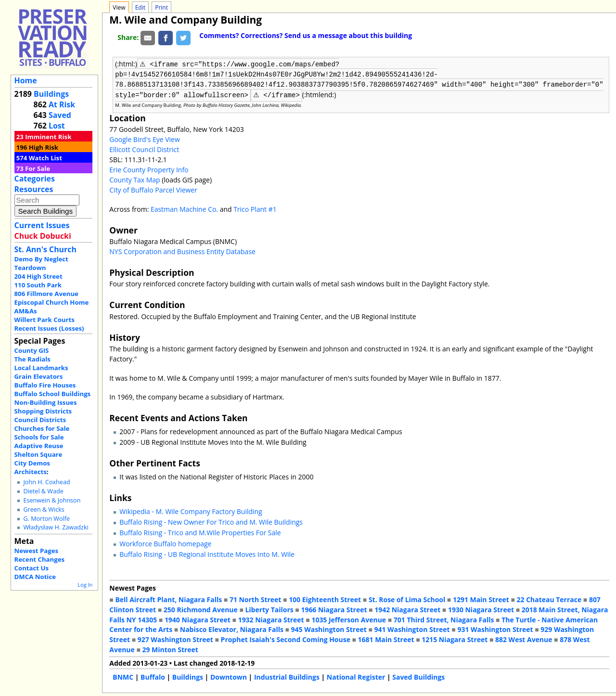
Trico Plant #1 (255, 208)
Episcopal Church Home (52, 302)
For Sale (38, 168)
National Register (356, 676)
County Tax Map (135, 179)
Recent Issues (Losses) (49, 328)
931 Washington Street (495, 628)
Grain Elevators (39, 376)
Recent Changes (40, 559)
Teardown (30, 268)
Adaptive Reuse (39, 446)
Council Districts (40, 420)
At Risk (62, 104)
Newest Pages (36, 551)
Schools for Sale (39, 437)
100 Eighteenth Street (325, 599)
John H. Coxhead (46, 482)
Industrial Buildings (287, 676)
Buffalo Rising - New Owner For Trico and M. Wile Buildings (211, 521)
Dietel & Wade (43, 491)
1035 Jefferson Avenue (349, 619)
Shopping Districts (43, 411)
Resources (34, 189)
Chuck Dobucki (43, 236)
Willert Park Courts (45, 320)
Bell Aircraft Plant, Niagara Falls (168, 599)
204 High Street (38, 276)
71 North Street (256, 599)
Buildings (51, 94)
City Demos (32, 463)
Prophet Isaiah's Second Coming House (286, 638)
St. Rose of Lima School (407, 599)
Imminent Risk (48, 137)
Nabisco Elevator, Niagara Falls (232, 628)
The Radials (32, 359)
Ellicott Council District (144, 148)
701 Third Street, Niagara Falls (444, 619)
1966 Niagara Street (334, 609)
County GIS (32, 350)
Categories (35, 179)
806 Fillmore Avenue (46, 294)
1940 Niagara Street (198, 619)
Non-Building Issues (46, 402)
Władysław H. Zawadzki (56, 527)
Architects (31, 472)
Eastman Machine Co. (184, 208)
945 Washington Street (329, 628)
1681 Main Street (386, 638)
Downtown (229, 676)
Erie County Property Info (149, 169)
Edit (140, 7)
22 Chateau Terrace (549, 599)
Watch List (45, 158)
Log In (85, 585)
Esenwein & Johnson (52, 500)
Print (161, 7)
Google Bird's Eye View (144, 138)
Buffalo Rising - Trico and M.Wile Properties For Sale (200, 532)
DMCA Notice (35, 577)
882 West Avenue (524, 638)
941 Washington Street (412, 628)
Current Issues (42, 225)
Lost (57, 126)
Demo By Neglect (41, 259)
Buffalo (153, 676)
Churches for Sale (42, 428)
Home (26, 80)
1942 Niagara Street (407, 609)
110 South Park (38, 285)
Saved (60, 115)
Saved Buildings (418, 676)
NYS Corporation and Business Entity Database (182, 251)
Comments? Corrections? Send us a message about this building (306, 35)
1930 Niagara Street (481, 609)
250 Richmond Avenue (201, 609)
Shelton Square (38, 454)
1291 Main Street (481, 599)
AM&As (26, 311)
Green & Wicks (44, 509)
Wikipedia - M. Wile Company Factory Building (191, 510)
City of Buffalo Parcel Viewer (153, 189)
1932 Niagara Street (271, 619)
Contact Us (32, 568)
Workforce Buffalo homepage (165, 543)
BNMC (123, 676)
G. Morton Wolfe (46, 519)
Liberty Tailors (269, 609)
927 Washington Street (175, 638)
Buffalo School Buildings (53, 394)
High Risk (44, 147)
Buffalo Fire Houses (45, 385)
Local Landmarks (41, 368)
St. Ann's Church (45, 249)
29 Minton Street (170, 649)
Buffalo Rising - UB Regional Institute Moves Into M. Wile (207, 553)
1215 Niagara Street (455, 638)
